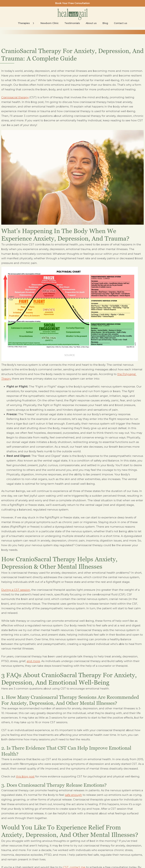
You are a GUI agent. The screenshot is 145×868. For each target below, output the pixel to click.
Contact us (121, 23)
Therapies (24, 23)
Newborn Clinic (50, 23)
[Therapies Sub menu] (33, 23)
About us (91, 23)
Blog (105, 23)
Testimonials (72, 23)
